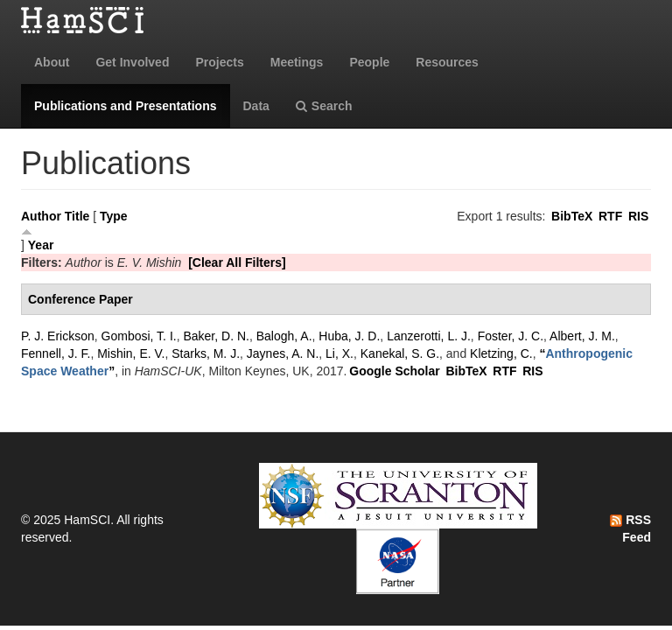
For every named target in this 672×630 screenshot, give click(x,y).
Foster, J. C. (511, 336)
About (52, 62)
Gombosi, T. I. (139, 336)
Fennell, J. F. (56, 353)
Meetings (297, 62)
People (369, 62)
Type (114, 216)
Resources (447, 62)
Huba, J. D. (349, 336)
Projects (219, 62)
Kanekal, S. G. (400, 353)
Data (256, 106)
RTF (610, 216)
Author (41, 216)
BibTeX (572, 216)
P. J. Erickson (58, 336)
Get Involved (132, 62)
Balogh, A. (284, 336)
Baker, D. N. (216, 336)
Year (41, 245)
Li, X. (339, 353)
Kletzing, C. (501, 353)
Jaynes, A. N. (283, 353)
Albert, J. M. (582, 336)
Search (324, 106)
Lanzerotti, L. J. (429, 336)
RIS (638, 216)
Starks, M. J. (206, 353)
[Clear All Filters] (237, 262)
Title (77, 216)
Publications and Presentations (126, 106)
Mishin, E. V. (131, 353)
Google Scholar (394, 371)
